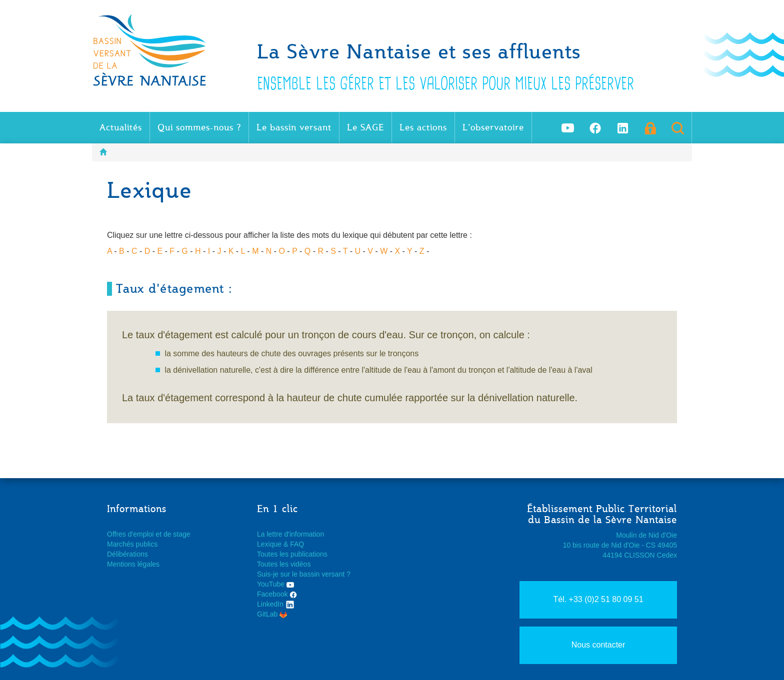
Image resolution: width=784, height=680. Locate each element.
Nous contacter (598, 645)
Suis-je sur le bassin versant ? (304, 574)
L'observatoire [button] (493, 127)
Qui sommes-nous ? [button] (199, 127)
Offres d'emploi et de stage (149, 534)
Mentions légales (133, 564)
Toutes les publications (292, 554)
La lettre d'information (290, 534)
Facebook (277, 594)
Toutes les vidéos (284, 564)
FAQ (297, 544)
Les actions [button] (423, 127)
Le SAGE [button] (365, 127)
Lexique (269, 544)
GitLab (272, 614)
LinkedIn (276, 604)
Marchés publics (132, 544)
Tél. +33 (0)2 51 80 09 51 (598, 599)
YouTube (275, 584)
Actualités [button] (121, 127)
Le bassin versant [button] (294, 127)
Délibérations (127, 554)
